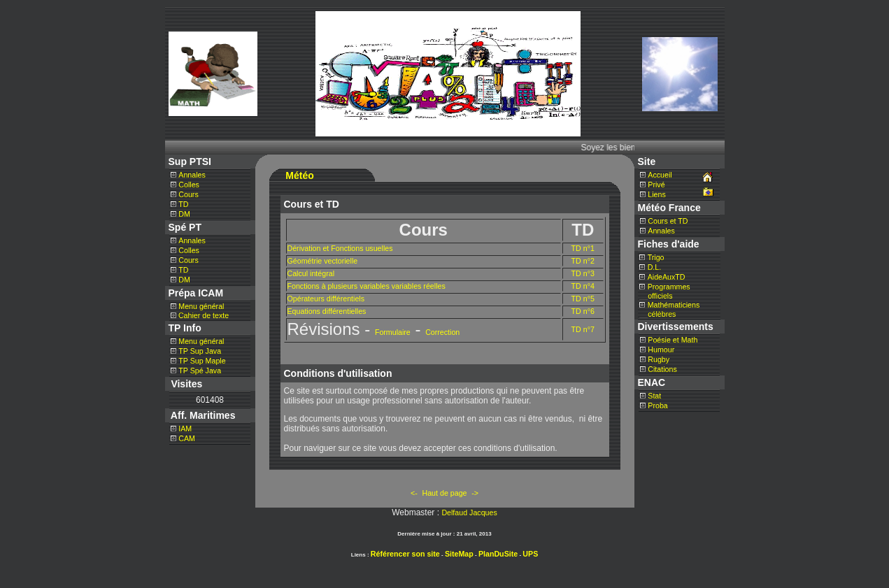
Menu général (201, 306)
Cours (188, 194)
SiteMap (459, 554)
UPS (530, 554)
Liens (656, 194)
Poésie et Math (673, 340)
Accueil (660, 175)
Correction (442, 332)
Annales (192, 175)
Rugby (659, 359)
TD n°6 (583, 311)
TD (183, 204)
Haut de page (445, 493)
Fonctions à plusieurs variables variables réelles (367, 286)
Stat (654, 396)
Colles (189, 185)
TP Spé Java (200, 371)
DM (184, 214)
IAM (185, 429)
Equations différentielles (327, 311)
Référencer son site (405, 554)
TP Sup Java (200, 351)
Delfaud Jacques (469, 512)
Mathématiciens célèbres (669, 309)
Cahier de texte (202, 315)
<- (414, 493)
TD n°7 (583, 329)
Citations (662, 369)
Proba (657, 406)
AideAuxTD (667, 277)
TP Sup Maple (202, 361)
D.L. (655, 267)
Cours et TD (668, 221)
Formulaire (393, 332)
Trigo (656, 257)
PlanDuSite (498, 554)
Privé (656, 185)
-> (475, 493)
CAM (187, 438)
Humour (661, 350)
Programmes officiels (664, 291)
